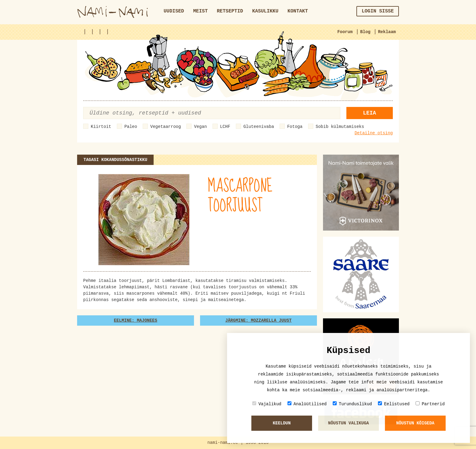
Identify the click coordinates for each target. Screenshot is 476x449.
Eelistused (394, 404)
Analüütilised (307, 404)
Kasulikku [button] (265, 11)
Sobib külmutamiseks (340, 127)
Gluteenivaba (259, 127)
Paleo (131, 127)
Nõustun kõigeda (415, 423)
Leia (370, 113)
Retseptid (230, 11)
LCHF (225, 127)
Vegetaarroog (166, 127)
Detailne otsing (374, 133)
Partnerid (430, 404)
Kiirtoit (101, 127)
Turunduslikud (352, 404)
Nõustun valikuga (348, 423)
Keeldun (282, 423)
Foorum (345, 32)
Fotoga (295, 127)
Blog (365, 32)
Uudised (174, 11)
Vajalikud (267, 404)
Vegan (200, 127)
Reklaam (387, 32)
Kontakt (298, 11)
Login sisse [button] (378, 11)
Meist (200, 11)
